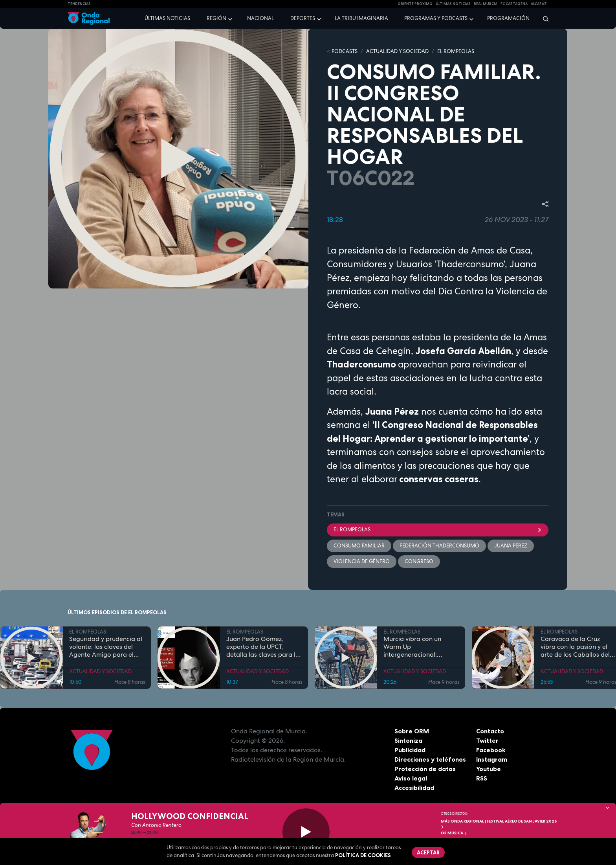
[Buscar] (543, 18)
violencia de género (362, 561)
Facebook (491, 750)
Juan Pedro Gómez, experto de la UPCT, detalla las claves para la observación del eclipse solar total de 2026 (263, 646)
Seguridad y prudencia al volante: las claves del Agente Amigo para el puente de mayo (106, 646)
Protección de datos (425, 769)
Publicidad (410, 750)
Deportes (303, 18)
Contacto (490, 731)
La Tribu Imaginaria (361, 18)
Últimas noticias (167, 18)
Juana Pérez (511, 546)
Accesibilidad (414, 788)
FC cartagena (514, 4)
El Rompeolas (438, 530)
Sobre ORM (412, 731)
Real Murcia (486, 4)
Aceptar (428, 852)
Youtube (489, 769)
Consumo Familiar (359, 546)
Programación (508, 18)
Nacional (260, 18)
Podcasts (345, 51)
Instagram (492, 759)
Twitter (487, 740)
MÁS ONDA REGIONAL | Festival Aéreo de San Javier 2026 (499, 824)
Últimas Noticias (453, 4)
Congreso (419, 561)
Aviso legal (411, 778)
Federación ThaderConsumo (439, 546)
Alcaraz (539, 4)
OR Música (454, 833)
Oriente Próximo (415, 4)
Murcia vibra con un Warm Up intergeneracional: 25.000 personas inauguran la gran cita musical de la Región (416, 646)
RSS (482, 778)
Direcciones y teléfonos (430, 759)
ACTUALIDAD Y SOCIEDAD (397, 51)
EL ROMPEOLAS (456, 51)
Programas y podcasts (436, 18)
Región (216, 18)
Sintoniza (408, 740)
